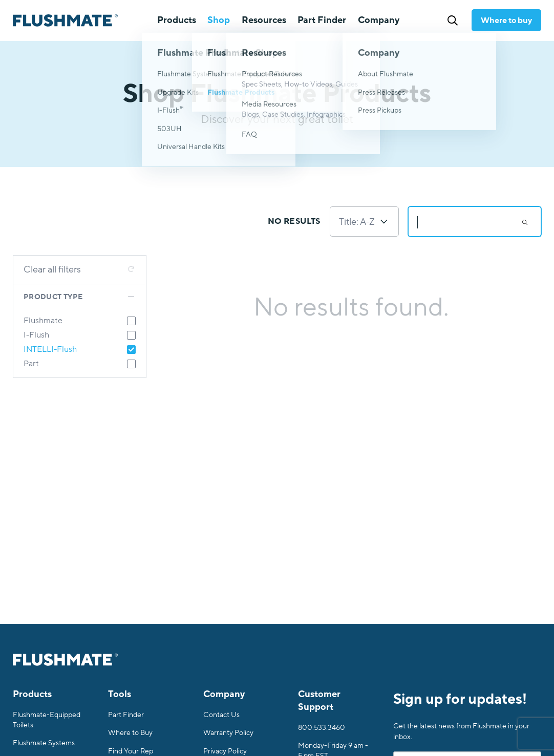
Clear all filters (52, 269)
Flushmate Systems (44, 743)
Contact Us (221, 715)
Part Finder (322, 20)
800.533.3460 (322, 728)
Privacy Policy (225, 751)
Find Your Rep (131, 751)
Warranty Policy (228, 733)
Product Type (53, 297)
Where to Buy (130, 733)
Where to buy (506, 20)
